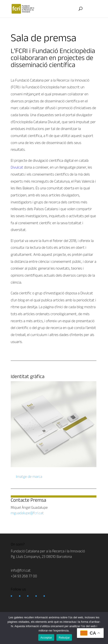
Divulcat (17, 167)
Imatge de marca (29, 477)
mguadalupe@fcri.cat (27, 513)
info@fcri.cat (21, 570)
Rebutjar (64, 638)
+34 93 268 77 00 (24, 576)
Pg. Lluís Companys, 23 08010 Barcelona (41, 557)
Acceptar (46, 638)
